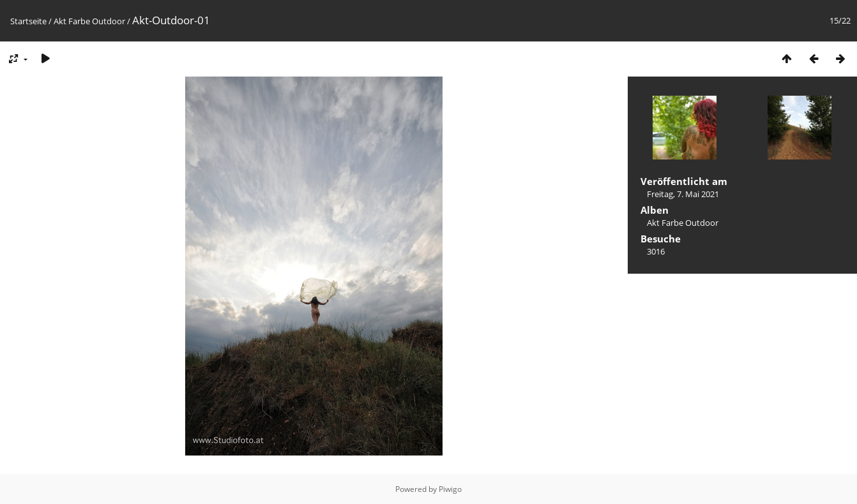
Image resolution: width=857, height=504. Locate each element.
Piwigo (450, 489)
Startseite (28, 21)
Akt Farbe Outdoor (89, 21)
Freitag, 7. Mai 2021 (683, 194)
